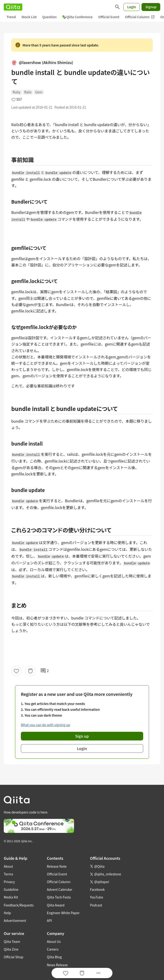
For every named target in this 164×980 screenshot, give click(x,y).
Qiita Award (56, 905)
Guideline (11, 889)
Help (7, 913)
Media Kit (11, 897)
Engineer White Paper (63, 913)
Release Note (57, 866)
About (8, 866)
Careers (53, 949)
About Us (54, 941)
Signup (151, 7)
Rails (28, 92)
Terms (8, 874)
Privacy (9, 882)
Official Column (140, 17)
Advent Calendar (60, 889)
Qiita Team (12, 941)
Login (132, 7)
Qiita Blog (54, 957)
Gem (39, 92)
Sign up (82, 736)
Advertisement (15, 920)
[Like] (16, 671)
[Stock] (30, 671)
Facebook (97, 889)
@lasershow (42, 62)
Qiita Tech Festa (59, 897)
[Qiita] (13, 7)
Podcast (96, 905)
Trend (11, 17)
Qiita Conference (78, 17)
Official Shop (13, 957)
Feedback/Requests (19, 905)
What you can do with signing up (45, 725)
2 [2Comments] (45, 671)
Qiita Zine (11, 949)
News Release (57, 965)
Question (50, 17)
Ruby (17, 92)
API (49, 920)
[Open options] (98, 973)
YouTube (97, 897)
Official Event (109, 17)
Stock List (29, 17)
